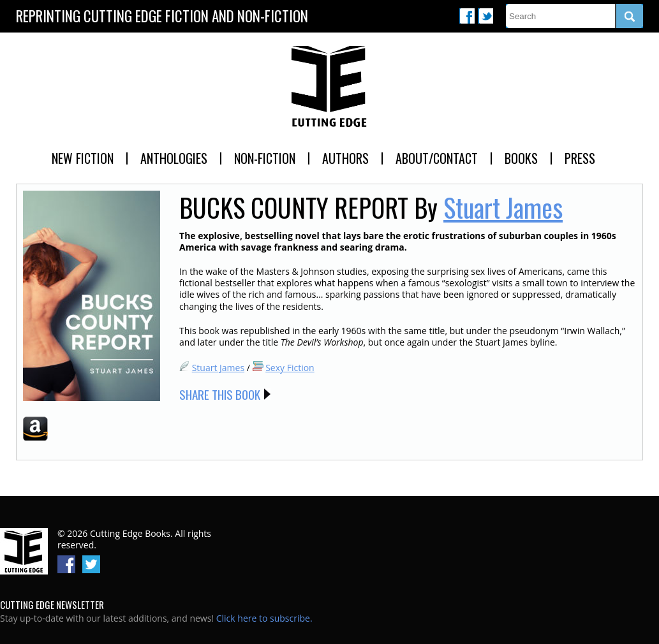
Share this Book (220, 394)
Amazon (35, 428)
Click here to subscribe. (264, 618)
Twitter (485, 16)
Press (580, 158)
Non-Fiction (265, 158)
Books (521, 158)
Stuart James (503, 207)
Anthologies (174, 158)
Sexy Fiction (290, 368)
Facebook (467, 16)
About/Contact (437, 158)
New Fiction (83, 158)
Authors (345, 158)
